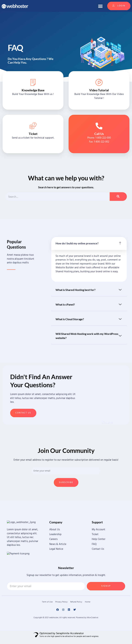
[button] (100, 6)
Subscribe (66, 483)
